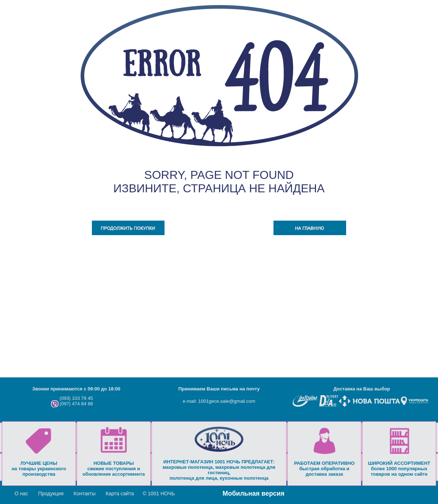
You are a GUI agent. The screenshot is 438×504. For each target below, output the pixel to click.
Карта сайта (120, 493)
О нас (21, 493)
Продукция (51, 493)
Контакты (85, 493)
